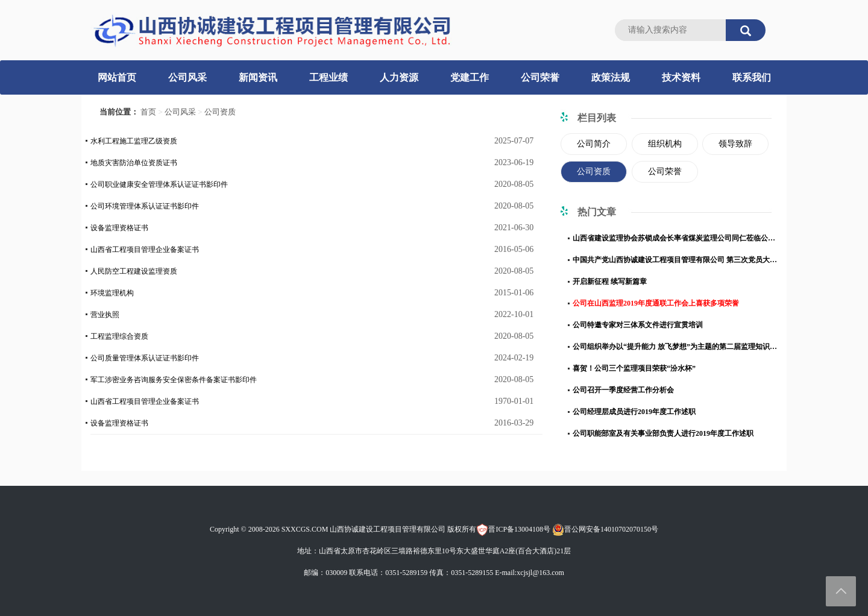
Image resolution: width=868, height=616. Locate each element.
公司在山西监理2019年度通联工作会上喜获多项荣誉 (656, 303)
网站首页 (117, 77)
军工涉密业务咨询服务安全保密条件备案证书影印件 (174, 380)
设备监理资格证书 (119, 228)
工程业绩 (329, 77)
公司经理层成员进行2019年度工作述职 (634, 412)
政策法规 (611, 77)
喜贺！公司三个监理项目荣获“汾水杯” (634, 368)
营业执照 (105, 315)
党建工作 (470, 77)
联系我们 (752, 77)
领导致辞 (735, 144)
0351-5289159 (406, 573)
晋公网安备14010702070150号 (605, 529)
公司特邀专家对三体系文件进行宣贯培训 (638, 325)
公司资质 (220, 112)
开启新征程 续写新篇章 (610, 281)
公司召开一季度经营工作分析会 (623, 390)
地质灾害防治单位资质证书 (134, 163)
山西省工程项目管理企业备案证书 (145, 250)
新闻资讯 (258, 77)
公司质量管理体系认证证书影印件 (145, 358)
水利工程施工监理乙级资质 (134, 141)
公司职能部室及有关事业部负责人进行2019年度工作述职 (663, 433)
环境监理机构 (112, 293)
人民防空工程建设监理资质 (134, 271)
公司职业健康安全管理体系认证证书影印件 (159, 184)
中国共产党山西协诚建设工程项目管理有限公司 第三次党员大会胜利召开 (675, 260)
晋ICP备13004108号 (513, 529)
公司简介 (594, 144)
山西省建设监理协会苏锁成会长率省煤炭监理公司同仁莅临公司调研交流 (675, 238)
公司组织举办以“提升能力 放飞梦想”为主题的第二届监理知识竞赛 (675, 347)
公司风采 (187, 77)
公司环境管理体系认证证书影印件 (145, 206)
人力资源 (399, 77)
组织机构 (665, 144)
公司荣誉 (540, 77)
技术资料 (681, 77)
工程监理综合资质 (119, 336)
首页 (148, 112)
